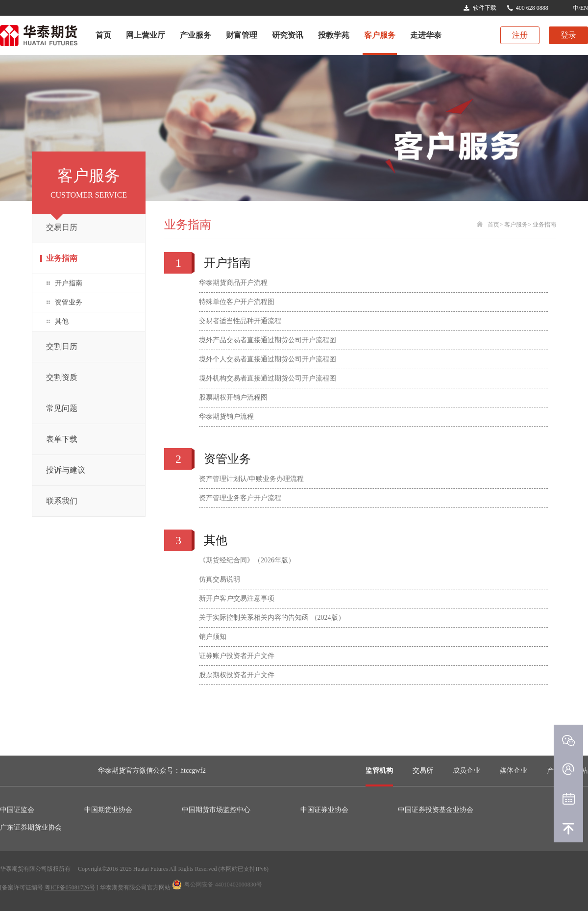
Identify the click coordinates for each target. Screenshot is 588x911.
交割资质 (62, 377)
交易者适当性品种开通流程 (240, 321)
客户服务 (380, 35)
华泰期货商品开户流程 (233, 283)
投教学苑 (334, 35)
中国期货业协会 (108, 810)
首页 (103, 35)
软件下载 (485, 8)
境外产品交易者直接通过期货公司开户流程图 (268, 340)
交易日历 (62, 227)
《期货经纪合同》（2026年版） (247, 560)
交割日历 (62, 346)
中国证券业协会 (324, 810)
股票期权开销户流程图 (233, 397)
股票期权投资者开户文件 (237, 675)
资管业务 (69, 302)
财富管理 (242, 35)
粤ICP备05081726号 (70, 887)
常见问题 (62, 408)
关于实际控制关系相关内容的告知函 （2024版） (272, 618)
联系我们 (62, 501)
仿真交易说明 (220, 579)
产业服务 (196, 35)
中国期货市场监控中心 (216, 810)
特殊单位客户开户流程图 (237, 302)
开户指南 (69, 283)
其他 (62, 321)
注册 (520, 35)
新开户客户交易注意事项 (237, 598)
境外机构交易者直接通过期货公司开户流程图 (268, 378)
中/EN (580, 8)
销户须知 (213, 637)
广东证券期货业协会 (31, 827)
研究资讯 (288, 35)
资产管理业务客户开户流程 (240, 498)
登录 (568, 35)
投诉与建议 (66, 470)
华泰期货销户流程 (226, 417)
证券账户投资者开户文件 (237, 656)
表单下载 (62, 439)
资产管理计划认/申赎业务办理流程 (251, 479)
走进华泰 (426, 35)
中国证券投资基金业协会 (436, 810)
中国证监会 (17, 810)
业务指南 (62, 258)
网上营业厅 (146, 35)
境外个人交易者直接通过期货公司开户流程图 (268, 359)
